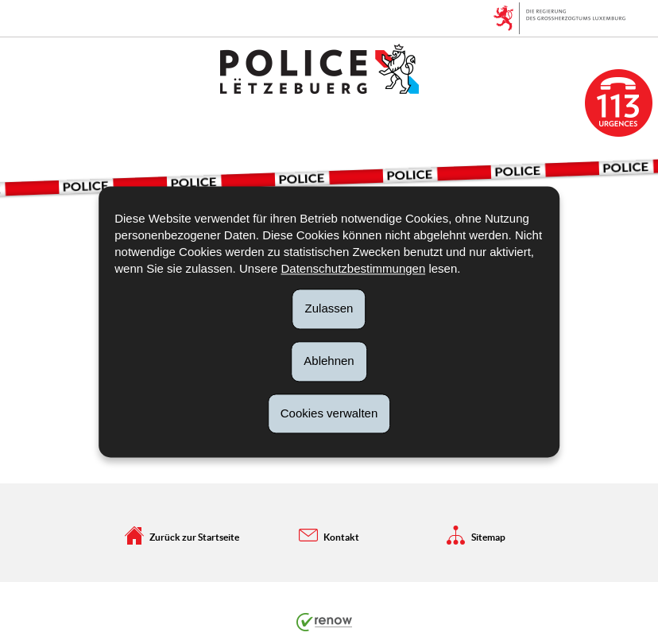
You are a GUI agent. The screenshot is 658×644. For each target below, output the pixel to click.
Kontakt (329, 535)
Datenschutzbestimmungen (353, 268)
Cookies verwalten (329, 413)
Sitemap (476, 535)
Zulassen (329, 308)
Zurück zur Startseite (182, 535)
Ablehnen (329, 361)
